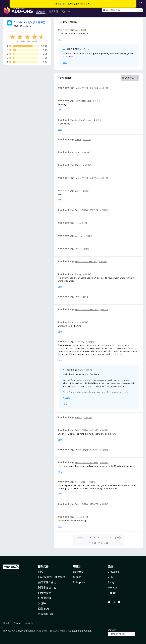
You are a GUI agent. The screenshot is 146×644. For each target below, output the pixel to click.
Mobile (77, 577)
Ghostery (26, 26)
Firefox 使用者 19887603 (87, 88)
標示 (60, 39)
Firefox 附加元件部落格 (52, 577)
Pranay (78, 274)
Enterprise (79, 582)
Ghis (77, 297)
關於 (41, 572)
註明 (11, 631)
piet (77, 517)
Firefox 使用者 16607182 (86, 210)
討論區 (42, 603)
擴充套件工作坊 (47, 582)
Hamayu (78, 417)
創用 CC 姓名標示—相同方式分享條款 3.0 (50, 631)
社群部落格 (45, 598)
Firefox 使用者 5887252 (86, 261)
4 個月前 (104, 88)
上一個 (79, 537)
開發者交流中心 (47, 588)
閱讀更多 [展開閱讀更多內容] (67, 398)
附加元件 (43, 566)
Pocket (112, 593)
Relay (111, 582)
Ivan (77, 30)
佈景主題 (53, 11)
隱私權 (6, 623)
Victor (77, 152)
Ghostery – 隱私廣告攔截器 (30, 22)
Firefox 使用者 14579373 (86, 462)
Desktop (78, 572)
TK (76, 223)
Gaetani (78, 236)
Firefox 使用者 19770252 (86, 504)
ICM (76, 322)
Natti (77, 249)
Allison (78, 140)
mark (77, 191)
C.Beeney (79, 342)
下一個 (118, 537)
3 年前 (83, 30)
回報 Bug (43, 609)
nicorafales (80, 482)
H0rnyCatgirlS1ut (83, 101)
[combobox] (122, 10)
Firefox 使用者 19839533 (86, 450)
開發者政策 (45, 593)
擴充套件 (41, 11)
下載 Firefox (63, 4)
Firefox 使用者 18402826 (86, 430)
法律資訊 (29, 623)
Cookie (17, 623)
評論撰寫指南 (46, 614)
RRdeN (78, 165)
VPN (110, 577)
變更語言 (112, 630)
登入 (141, 3)
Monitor (112, 588)
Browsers (113, 572)
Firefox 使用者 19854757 (87, 309)
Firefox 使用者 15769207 (87, 178)
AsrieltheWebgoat (83, 120)
